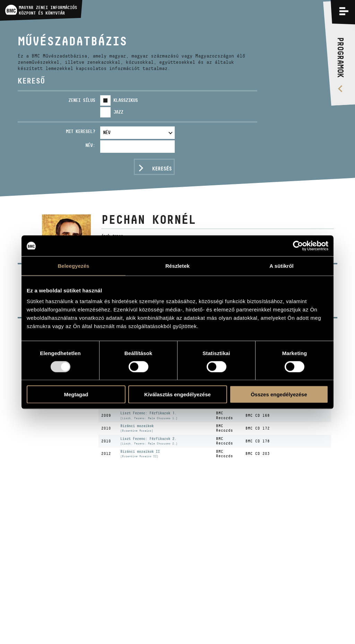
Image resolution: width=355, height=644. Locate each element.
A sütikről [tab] (282, 266)
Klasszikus (125, 100)
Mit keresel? (80, 131)
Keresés (162, 169)
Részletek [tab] (177, 266)
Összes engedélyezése (279, 394)
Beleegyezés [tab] (73, 266)
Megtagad (76, 394)
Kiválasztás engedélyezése (177, 394)
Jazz (118, 112)
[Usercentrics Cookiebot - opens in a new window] (298, 246)
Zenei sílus (82, 100)
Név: (90, 145)
